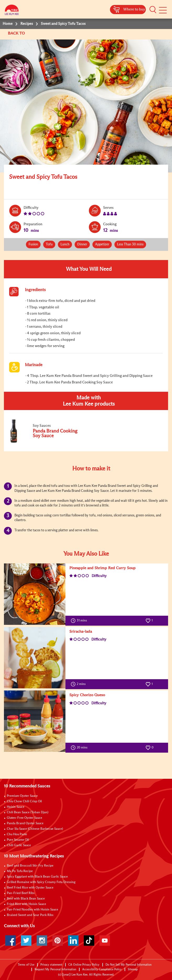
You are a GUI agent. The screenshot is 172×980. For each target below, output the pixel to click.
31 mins (80, 621)
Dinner (82, 244)
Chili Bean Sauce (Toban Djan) (28, 812)
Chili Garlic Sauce (19, 845)
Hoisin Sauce (16, 807)
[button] (153, 10)
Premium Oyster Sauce (22, 796)
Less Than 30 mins (130, 244)
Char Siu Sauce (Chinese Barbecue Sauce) (35, 829)
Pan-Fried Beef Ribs (21, 893)
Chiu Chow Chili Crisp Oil (24, 802)
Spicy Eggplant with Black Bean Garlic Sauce (37, 877)
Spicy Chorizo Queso (87, 695)
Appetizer (102, 244)
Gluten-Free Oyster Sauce (24, 818)
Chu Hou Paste (17, 834)
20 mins (80, 748)
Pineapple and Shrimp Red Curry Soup (102, 568)
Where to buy (134, 9)
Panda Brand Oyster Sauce (25, 823)
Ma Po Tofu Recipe (20, 871)
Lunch (65, 244)
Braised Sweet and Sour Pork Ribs (30, 915)
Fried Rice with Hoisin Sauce (26, 904)
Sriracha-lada (81, 632)
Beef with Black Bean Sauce (26, 899)
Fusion (33, 244)
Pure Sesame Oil (18, 840)
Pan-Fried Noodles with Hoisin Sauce (32, 910)
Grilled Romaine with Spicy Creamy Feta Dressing (41, 882)
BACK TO (17, 33)
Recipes (27, 24)
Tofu (49, 244)
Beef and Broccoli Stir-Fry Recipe (30, 866)
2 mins (79, 684)
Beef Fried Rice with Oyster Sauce (30, 888)
